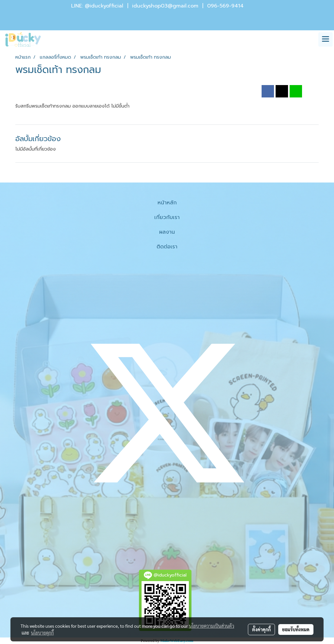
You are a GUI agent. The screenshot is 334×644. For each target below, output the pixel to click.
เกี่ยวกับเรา (167, 217)
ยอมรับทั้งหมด (296, 629)
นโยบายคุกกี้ (42, 633)
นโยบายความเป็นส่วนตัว (212, 626)
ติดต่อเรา (167, 247)
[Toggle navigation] (326, 39)
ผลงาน (167, 232)
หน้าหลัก (167, 203)
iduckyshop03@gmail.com (165, 6)
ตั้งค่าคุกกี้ (261, 629)
